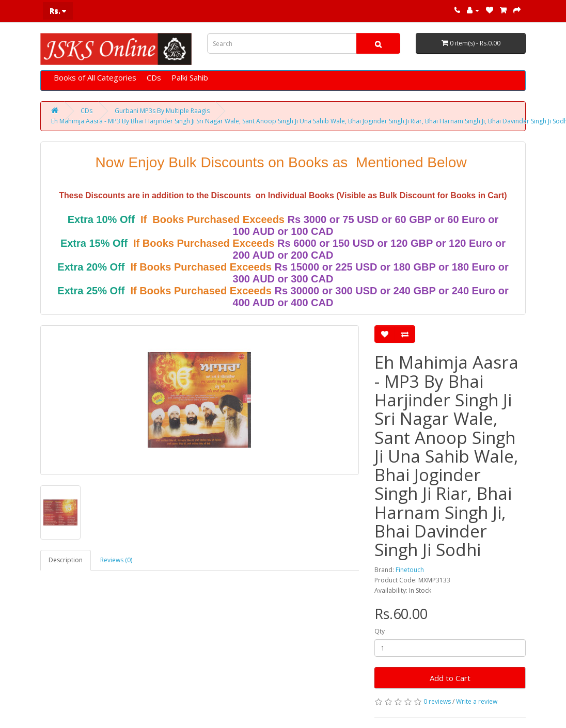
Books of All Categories (95, 77)
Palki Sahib (190, 77)
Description (66, 560)
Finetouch (410, 570)
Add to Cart (450, 678)
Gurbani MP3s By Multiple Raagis (162, 111)
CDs (154, 77)
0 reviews (437, 701)
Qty (380, 631)
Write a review (477, 701)
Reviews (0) (116, 560)
